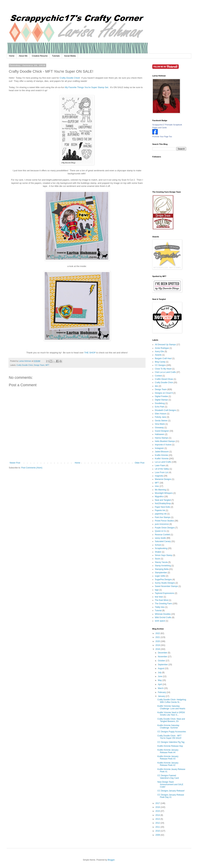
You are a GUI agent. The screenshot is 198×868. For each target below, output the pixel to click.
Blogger (111, 860)
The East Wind (162, 600)
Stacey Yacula (161, 562)
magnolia (159, 476)
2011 (158, 827)
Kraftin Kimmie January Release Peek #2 (168, 764)
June (160, 676)
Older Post (140, 463)
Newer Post (15, 463)
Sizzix (157, 559)
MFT (47, 365)
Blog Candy (160, 362)
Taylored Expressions (164, 593)
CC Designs (160, 365)
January (162, 696)
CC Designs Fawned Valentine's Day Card (168, 777)
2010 (158, 831)
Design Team (39, 365)
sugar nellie (160, 576)
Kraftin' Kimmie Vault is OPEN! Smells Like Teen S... (171, 714)
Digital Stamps (161, 400)
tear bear (159, 597)
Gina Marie (160, 424)
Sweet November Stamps (166, 586)
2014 (158, 815)
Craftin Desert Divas (164, 379)
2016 (158, 807)
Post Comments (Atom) (32, 468)
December (163, 653)
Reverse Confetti (162, 535)
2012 (158, 823)
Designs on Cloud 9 (164, 393)
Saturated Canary (163, 541)
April (160, 684)
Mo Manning (160, 490)
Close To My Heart (163, 369)
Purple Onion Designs (165, 528)
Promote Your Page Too (162, 137)
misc (157, 486)
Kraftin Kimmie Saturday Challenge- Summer (168, 727)
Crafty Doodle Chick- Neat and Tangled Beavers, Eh (171, 720)
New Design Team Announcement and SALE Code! (170, 784)
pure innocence (162, 524)
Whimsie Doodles (163, 614)
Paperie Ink (160, 510)
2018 (158, 649)
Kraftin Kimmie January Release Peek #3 (168, 758)
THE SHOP (90, 353)
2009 (158, 835)
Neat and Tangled (163, 500)
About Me (23, 56)
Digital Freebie (161, 396)
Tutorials (56, 56)
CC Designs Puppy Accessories (172, 732)
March (161, 688)
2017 (158, 803)
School (158, 545)
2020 (158, 641)
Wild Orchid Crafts (163, 617)
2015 (158, 811)
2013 (158, 819)
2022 (158, 633)
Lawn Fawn (160, 466)
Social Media (70, 56)
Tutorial (158, 611)
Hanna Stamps (162, 438)
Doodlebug (160, 403)
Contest (158, 376)
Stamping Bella (162, 569)
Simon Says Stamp (163, 555)
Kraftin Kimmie (161, 455)
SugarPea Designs (163, 580)
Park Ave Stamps (163, 517)
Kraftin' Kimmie (162, 459)
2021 (158, 637)
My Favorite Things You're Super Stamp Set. (87, 87)
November (163, 657)
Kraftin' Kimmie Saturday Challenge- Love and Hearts (171, 707)
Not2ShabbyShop (163, 503)
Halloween (160, 434)
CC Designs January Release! (171, 791)
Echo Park (159, 407)
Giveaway (159, 428)
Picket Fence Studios (164, 521)
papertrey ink (161, 514)
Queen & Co (160, 531)
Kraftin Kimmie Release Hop (170, 746)
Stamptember (161, 573)
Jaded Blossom (162, 452)
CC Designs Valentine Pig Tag (171, 742)
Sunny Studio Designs (165, 583)
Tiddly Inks (160, 607)
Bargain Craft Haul (163, 358)
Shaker (158, 552)
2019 (158, 645)
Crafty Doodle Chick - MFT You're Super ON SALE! (169, 737)
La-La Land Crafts (163, 462)
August (161, 668)
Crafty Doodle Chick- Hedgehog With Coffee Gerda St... (172, 701)
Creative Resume (40, 56)
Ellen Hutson (161, 414)
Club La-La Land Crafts (165, 372)
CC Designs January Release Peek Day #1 (171, 796)
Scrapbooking (161, 548)
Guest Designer (162, 431)
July (160, 673)
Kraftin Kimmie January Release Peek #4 (168, 751)
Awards (158, 355)
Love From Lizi (162, 472)
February (162, 692)
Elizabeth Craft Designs (165, 410)
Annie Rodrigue (162, 348)
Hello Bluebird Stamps (165, 441)
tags (157, 590)
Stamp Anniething (163, 566)
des (156, 386)
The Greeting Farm (163, 604)
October (162, 661)
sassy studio (160, 538)
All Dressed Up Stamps (165, 345)
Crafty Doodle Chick (70, 78)
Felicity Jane (161, 417)
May (160, 680)
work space (160, 621)
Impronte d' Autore (163, 445)
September (163, 665)
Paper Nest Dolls (162, 507)
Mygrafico (159, 497)
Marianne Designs (163, 479)
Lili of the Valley (162, 469)
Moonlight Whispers (164, 493)
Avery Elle (159, 352)
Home (12, 56)
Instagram (159, 448)
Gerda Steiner (161, 421)
